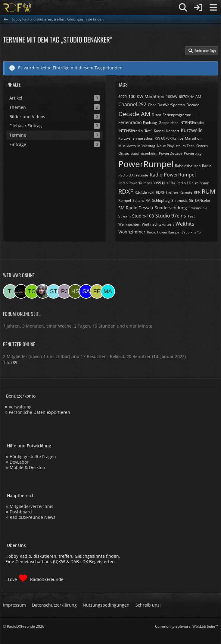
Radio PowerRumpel (173, 175)
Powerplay (193, 153)
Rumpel (125, 200)
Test (191, 216)
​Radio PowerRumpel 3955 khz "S (174, 232)
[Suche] (183, 8)
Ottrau (124, 153)
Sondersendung (171, 208)
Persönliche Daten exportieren (39, 412)
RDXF (126, 191)
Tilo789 (10, 362)
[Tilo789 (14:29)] (10, 291)
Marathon (193, 138)
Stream (125, 216)
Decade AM (134, 114)
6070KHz (186, 97)
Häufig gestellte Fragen (33, 457)
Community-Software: (187, 626)
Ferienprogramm (177, 115)
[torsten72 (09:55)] (32, 291)
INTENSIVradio (192, 123)
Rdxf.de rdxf (145, 192)
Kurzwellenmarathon (136, 138)
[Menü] (213, 8)
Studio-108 (143, 216)
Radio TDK (185, 183)
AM (198, 97)
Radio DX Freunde (133, 175)
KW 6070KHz (165, 138)
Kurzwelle (192, 130)
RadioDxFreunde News (33, 517)
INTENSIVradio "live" (135, 131)
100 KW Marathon (146, 96)
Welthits (185, 224)
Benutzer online (19, 344)
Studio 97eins (171, 216)
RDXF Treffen (167, 192)
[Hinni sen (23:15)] (75, 291)
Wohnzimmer (132, 232)
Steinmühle (198, 208)
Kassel (159, 131)
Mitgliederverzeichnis (31, 506)
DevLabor (19, 462)
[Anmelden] (198, 8)
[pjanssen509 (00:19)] (64, 291)
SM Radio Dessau (136, 208)
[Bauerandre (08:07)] (43, 291)
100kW (172, 97)
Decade (193, 105)
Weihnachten (129, 224)
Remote (186, 192)
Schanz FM (142, 200)
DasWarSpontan (171, 105)
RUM (209, 191)
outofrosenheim (144, 153)
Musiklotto (127, 146)
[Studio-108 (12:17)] (21, 291)
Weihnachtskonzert (158, 224)
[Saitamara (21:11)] (86, 291)
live (181, 138)
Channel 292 (132, 104)
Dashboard (21, 512)
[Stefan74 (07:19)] (54, 291)
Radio (207, 166)
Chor (152, 105)
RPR (197, 192)
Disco (156, 115)
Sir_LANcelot (200, 200)
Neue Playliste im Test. (176, 146)
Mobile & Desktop (27, 467)
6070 (123, 97)
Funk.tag (150, 123)
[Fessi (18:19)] (97, 291)
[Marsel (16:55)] (108, 291)
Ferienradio (130, 122)
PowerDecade (171, 153)
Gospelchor (168, 123)
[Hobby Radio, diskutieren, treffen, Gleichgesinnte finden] (17, 8)
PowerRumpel (146, 164)
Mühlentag (146, 146)
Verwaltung (20, 407)
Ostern (202, 146)
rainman (202, 183)
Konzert (173, 131)
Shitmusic (179, 200)
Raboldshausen (188, 166)
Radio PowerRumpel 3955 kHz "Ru (147, 183)
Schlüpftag (161, 200)
